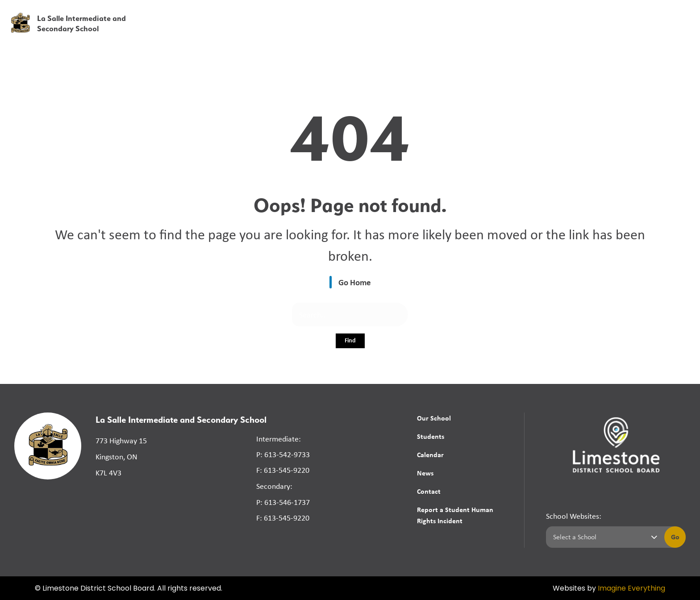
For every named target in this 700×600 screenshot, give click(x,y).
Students (431, 436)
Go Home (355, 282)
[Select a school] (603, 537)
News (607, 32)
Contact (429, 491)
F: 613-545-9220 (283, 470)
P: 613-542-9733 (283, 454)
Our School (434, 418)
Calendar (430, 454)
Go (675, 537)
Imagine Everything (631, 589)
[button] (553, 13)
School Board (494, 13)
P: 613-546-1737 (283, 502)
